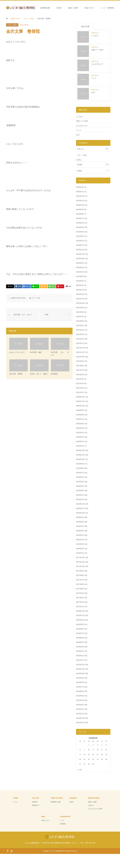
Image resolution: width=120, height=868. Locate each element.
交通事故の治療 (56, 802)
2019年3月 (80, 491)
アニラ (79, 130)
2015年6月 (80, 691)
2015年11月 (80, 669)
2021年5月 (80, 379)
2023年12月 (80, 250)
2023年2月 (80, 285)
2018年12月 (80, 504)
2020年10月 (80, 406)
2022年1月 (80, 343)
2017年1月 (80, 607)
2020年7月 (80, 419)
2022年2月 (80, 339)
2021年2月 (80, 388)
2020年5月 (80, 428)
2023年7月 (80, 272)
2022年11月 (80, 299)
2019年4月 (80, 486)
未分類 (93, 164)
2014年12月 (80, 718)
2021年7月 (80, 370)
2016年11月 (80, 615)
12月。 (79, 135)
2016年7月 (80, 633)
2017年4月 (80, 593)
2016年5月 (80, 642)
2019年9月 (80, 464)
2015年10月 (80, 673)
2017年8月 (80, 575)
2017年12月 (80, 557)
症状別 (59, 8)
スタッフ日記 (12, 25)
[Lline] (35, 286)
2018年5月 (80, 535)
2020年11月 (80, 401)
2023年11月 (80, 254)
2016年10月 (80, 620)
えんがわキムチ (82, 126)
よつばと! (80, 116)
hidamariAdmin (21, 298)
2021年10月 (80, 357)
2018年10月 (80, 513)
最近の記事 (85, 26)
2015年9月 (80, 678)
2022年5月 (80, 325)
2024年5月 (80, 227)
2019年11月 (80, 455)
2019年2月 (80, 495)
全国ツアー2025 (82, 121)
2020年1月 (80, 446)
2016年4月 (80, 647)
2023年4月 (80, 281)
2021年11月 (80, 352)
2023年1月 (80, 290)
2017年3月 (80, 598)
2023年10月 (80, 259)
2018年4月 (80, 540)
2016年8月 (80, 629)
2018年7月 (80, 526)
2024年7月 (80, 218)
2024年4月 (80, 232)
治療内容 (30, 8)
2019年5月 (80, 482)
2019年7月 (80, 473)
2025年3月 (80, 187)
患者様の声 (35, 805)
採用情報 (63, 824)
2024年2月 (80, 241)
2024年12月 (80, 196)
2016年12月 (80, 611)
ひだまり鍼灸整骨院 (57, 851)
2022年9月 (80, 308)
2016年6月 (80, 638)
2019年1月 (80, 499)
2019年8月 (80, 468)
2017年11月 (80, 562)
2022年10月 (80, 303)
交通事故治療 (45, 8)
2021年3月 (80, 383)
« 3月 (80, 770)
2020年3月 (80, 437)
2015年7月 (80, 687)
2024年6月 (80, 223)
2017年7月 (80, 580)
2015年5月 (80, 696)
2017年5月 (80, 589)
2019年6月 (80, 477)
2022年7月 (80, 317)
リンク (62, 820)
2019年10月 (80, 459)
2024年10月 (80, 205)
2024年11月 (80, 201)
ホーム (18, 8)
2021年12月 (80, 348)
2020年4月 (80, 433)
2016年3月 (80, 651)
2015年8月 (80, 682)
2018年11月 (80, 508)
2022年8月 (80, 312)
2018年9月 (80, 517)
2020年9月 (80, 410)
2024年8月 (80, 214)
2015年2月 (80, 709)
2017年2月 (80, 602)
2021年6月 (80, 375)
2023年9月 (80, 263)
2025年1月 (80, 192)
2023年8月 (80, 267)
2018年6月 (80, 531)
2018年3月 (80, 544)
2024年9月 (80, 209)
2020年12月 (80, 397)
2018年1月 (80, 553)
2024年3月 (80, 236)
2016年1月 (80, 660)
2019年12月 (80, 450)
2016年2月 (80, 656)
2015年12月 (80, 665)
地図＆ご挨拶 (73, 8)
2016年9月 (80, 624)
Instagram (11, 851)
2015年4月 (80, 700)
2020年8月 (80, 415)
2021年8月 (80, 366)
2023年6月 (80, 276)
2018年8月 (80, 522)
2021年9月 (80, 361)
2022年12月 (80, 294)
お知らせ (93, 149)
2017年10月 (80, 566)
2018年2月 (80, 549)
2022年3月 (80, 334)
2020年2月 (80, 441)
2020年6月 (80, 424)
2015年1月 (80, 714)
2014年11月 (80, 723)
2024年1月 (80, 245)
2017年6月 (80, 584)
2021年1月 (80, 392)
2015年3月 (80, 705)
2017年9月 (80, 571)
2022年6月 (80, 321)
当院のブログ (89, 8)
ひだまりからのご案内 (95, 809)
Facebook (8, 851)
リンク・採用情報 (107, 8)
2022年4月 (80, 330)
